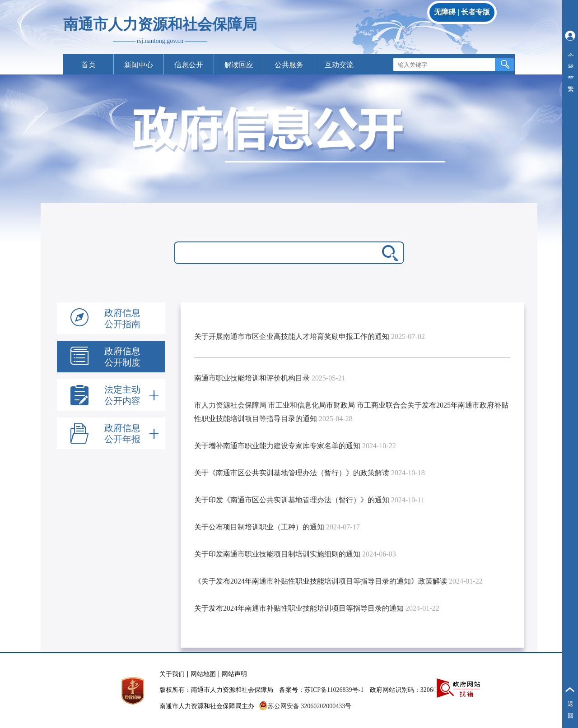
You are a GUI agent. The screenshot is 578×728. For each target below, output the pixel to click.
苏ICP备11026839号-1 (334, 690)
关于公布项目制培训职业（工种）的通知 (259, 527)
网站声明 (234, 674)
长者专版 (475, 12)
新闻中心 (139, 65)
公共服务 (289, 65)
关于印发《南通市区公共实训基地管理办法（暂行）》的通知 (292, 500)
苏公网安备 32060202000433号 (305, 706)
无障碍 (445, 12)
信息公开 (189, 65)
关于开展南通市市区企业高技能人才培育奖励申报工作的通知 (292, 336)
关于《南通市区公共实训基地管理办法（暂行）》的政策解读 (292, 473)
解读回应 (239, 65)
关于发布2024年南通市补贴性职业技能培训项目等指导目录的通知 (299, 608)
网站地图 (203, 674)
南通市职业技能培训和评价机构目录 (252, 378)
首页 (89, 65)
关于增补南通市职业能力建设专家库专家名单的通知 (277, 446)
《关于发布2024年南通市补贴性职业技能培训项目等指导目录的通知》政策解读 (321, 581)
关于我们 (172, 674)
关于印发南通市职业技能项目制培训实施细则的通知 (277, 554)
